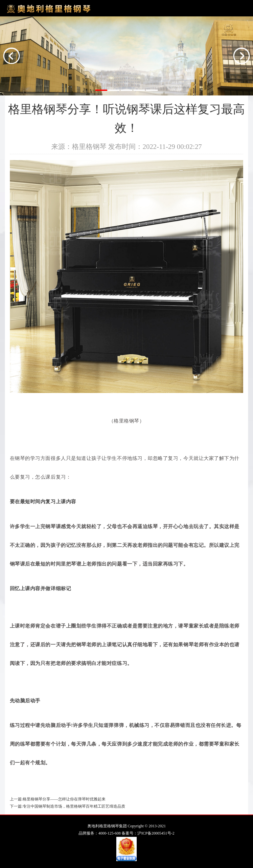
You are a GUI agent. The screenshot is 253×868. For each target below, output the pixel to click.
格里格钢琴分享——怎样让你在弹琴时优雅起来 (64, 799)
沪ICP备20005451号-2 (156, 833)
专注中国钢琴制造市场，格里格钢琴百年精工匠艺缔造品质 (74, 806)
